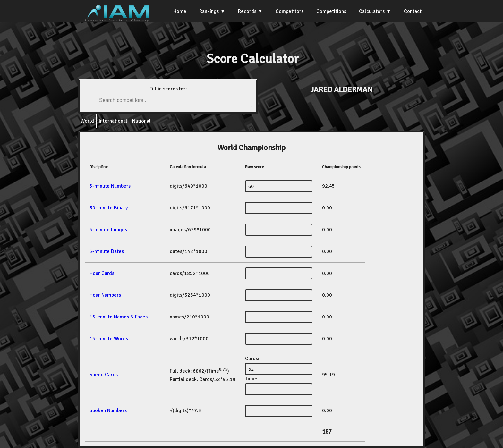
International (113, 121)
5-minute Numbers (110, 186)
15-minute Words (109, 339)
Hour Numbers (105, 295)
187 (327, 432)
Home (180, 11)
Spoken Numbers (108, 410)
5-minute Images (108, 230)
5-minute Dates (107, 251)
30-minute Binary (109, 208)
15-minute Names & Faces (119, 317)
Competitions (331, 11)
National (141, 121)
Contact (413, 11)
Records (247, 11)
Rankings (209, 11)
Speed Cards (104, 375)
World (87, 121)
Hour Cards (102, 273)
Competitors (290, 11)
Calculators (372, 11)
